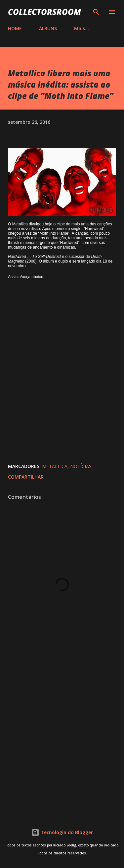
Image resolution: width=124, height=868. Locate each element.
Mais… (82, 28)
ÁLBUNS (48, 28)
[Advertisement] (62, 738)
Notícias (81, 466)
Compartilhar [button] (26, 477)
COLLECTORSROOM (44, 12)
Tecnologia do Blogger (62, 832)
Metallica (55, 466)
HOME (15, 28)
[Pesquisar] (96, 12)
